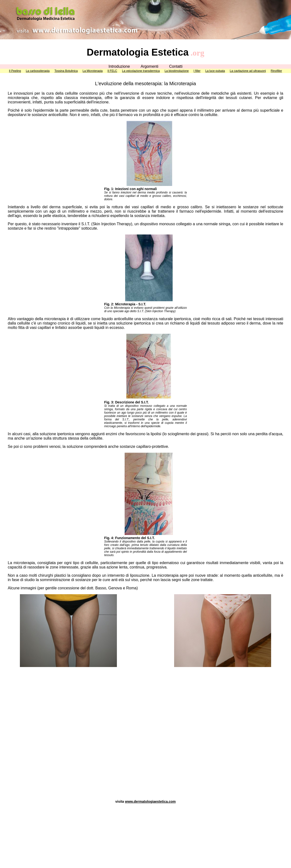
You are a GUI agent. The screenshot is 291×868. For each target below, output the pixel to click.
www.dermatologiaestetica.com (150, 801)
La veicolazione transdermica (141, 71)
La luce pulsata (215, 71)
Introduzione (119, 66)
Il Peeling (15, 71)
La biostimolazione (177, 71)
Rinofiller (276, 71)
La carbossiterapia (38, 71)
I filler (197, 71)
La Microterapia (93, 71)
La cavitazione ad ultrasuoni (248, 71)
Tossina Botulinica (66, 71)
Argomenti (150, 66)
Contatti (176, 66)
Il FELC (112, 71)
